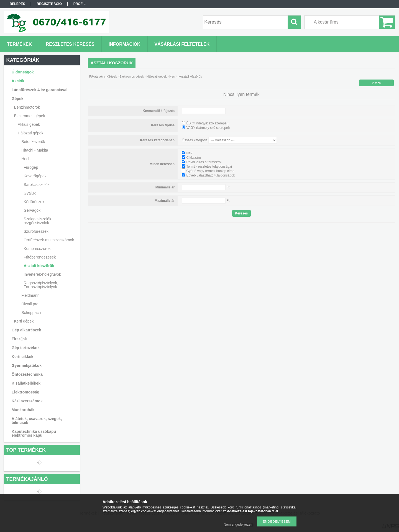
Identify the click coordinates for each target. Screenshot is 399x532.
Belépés (17, 4)
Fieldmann (30, 295)
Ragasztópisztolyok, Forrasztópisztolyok (41, 285)
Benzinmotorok (27, 107)
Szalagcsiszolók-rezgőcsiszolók (38, 221)
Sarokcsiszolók (36, 185)
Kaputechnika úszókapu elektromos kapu (34, 433)
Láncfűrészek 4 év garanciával (40, 90)
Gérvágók (32, 210)
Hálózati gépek (157, 76)
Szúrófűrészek (36, 231)
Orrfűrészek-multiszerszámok (49, 240)
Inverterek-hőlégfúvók (42, 274)
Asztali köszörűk (39, 266)
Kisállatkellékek (26, 383)
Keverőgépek (35, 176)
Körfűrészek (34, 202)
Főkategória (97, 76)
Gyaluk (30, 193)
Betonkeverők (33, 142)
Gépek (112, 76)
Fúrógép (31, 167)
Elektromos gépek (132, 76)
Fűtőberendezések (40, 257)
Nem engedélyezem (238, 525)
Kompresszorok (37, 249)
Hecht (173, 76)
